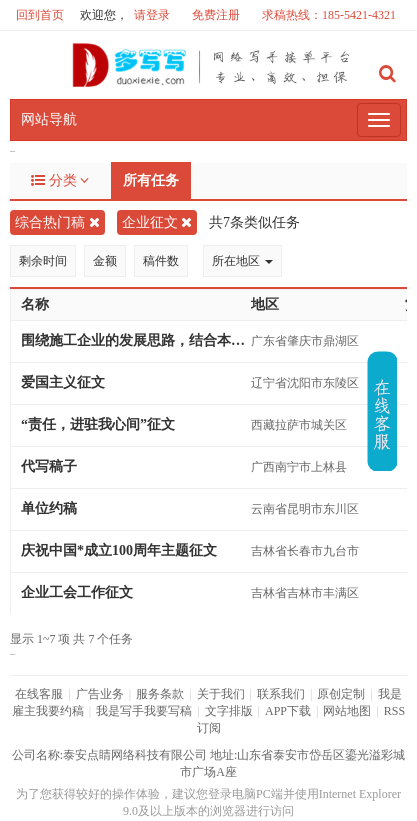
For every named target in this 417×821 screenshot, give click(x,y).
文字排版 (229, 711)
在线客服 (39, 694)
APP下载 (288, 711)
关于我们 (221, 694)
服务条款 (160, 694)
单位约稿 (49, 508)
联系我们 (281, 694)
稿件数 (161, 261)
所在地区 (242, 261)
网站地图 (347, 711)
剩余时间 (43, 261)
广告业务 (100, 694)
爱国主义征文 (63, 382)
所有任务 (151, 180)
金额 (105, 261)
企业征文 (157, 222)
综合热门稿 (57, 222)
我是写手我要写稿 (144, 711)
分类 (60, 180)
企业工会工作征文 (77, 592)
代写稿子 (49, 466)
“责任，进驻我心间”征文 (98, 424)
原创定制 (341, 694)
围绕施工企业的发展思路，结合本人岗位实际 (136, 340)
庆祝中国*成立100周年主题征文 (119, 550)
